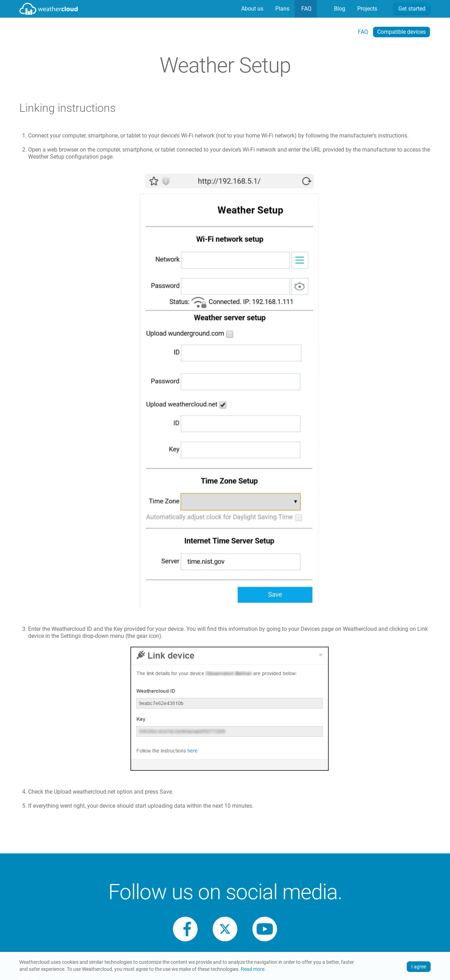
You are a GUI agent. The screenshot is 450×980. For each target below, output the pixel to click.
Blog (339, 9)
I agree (419, 967)
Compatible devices (401, 32)
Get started (412, 9)
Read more (253, 969)
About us (252, 9)
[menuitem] (252, 9)
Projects (367, 9)
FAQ (306, 9)
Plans (282, 9)
